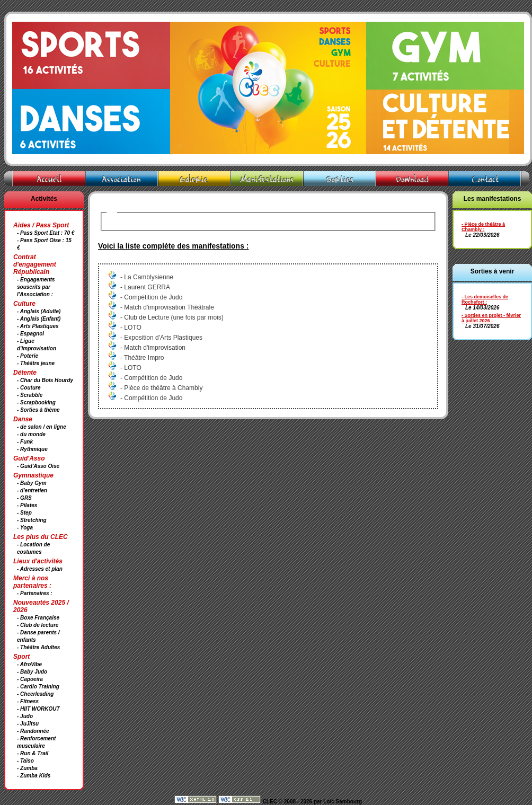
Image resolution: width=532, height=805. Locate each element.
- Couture (29, 388)
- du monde (31, 434)
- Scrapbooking (36, 402)
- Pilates (27, 505)
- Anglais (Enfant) (39, 319)
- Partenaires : (35, 593)
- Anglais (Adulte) (39, 311)
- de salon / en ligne (42, 427)
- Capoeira (30, 679)
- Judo (25, 716)
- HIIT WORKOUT (38, 709)
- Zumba (27, 768)
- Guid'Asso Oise (38, 466)
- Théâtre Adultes (38, 647)
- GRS (24, 498)
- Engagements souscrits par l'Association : (36, 287)
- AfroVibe (29, 664)
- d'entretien (32, 490)
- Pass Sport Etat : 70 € (46, 233)
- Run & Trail (33, 753)
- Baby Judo (32, 672)
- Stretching (32, 520)
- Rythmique (32, 449)
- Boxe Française (38, 618)
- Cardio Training (38, 687)
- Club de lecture (38, 625)
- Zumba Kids (34, 776)
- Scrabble (30, 395)
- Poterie (28, 356)
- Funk (25, 442)
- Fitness (28, 701)
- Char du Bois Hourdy (45, 380)
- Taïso (25, 761)
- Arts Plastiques (38, 326)
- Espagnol (30, 334)
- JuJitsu (28, 724)
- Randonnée (33, 731)
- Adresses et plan (40, 569)
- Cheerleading (35, 694)
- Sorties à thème (38, 410)
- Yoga (25, 528)
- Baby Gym (32, 483)
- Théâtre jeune (36, 363)
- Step (24, 513)
